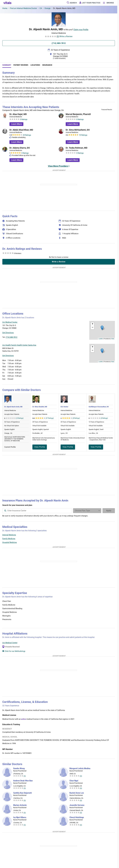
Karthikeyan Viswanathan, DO (99, 407)
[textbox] (37, 511)
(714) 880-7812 (11, 337)
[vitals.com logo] (8, 3)
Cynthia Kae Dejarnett (22, 793)
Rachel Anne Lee (77, 793)
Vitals (113, 339)
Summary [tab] (7, 65)
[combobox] (37, 511)
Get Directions (8, 333)
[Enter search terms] (87, 511)
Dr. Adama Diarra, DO (20, 148)
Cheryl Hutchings (77, 817)
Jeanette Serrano (77, 805)
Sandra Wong (19, 768)
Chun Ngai (74, 781)
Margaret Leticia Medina (80, 768)
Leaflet (101, 339)
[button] (102, 328)
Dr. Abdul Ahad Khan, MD (21, 130)
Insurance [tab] (47, 65)
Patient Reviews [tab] (21, 65)
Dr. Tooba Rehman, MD (77, 148)
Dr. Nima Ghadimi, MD (40, 407)
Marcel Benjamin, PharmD (78, 114)
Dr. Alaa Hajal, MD (18, 114)
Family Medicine (9, 539)
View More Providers (58, 166)
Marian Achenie (20, 805)
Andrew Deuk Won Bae (23, 781)
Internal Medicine (9, 535)
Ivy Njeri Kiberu (20, 817)
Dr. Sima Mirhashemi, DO (78, 130)
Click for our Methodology (14, 651)
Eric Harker (64, 407)
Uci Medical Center (10, 643)
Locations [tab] (35, 65)
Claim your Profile (81, 30)
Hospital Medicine (10, 542)
